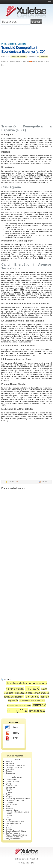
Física (8, 791)
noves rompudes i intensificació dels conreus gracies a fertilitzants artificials (26, 693)
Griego (8, 820)
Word (12, 727)
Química (9, 793)
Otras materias (11, 779)
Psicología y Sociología (14, 837)
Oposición (9, 771)
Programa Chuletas (19, 57)
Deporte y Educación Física (16, 831)
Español (9, 816)
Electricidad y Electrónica (15, 800)
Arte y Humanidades (13, 839)
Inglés (8, 795)
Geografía (22, 44)
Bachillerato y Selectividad (15, 765)
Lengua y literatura (12, 781)
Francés (9, 814)
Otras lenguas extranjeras (15, 822)
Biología (9, 789)
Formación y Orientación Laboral (18, 812)
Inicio (4, 44)
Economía (9, 802)
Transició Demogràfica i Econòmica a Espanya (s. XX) (23, 50)
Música (8, 827)
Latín (8, 818)
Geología (9, 825)
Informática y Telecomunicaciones (18, 799)
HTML (12, 733)
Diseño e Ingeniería (13, 833)
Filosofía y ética (11, 785)
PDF (12, 738)
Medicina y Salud (12, 810)
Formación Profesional (14, 767)
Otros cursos (10, 773)
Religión (9, 829)
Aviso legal (34, 859)
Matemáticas (10, 787)
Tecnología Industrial (13, 823)
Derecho (9, 806)
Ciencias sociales (12, 804)
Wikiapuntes (25, 863)
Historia (9, 783)
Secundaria (10, 763)
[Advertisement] (27, 34)
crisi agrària (32, 697)
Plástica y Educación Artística (16, 835)
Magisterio (9, 808)
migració (33, 688)
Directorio (12, 44)
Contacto (25, 859)
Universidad (10, 769)
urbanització (37, 711)
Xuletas (18, 859)
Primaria (9, 762)
